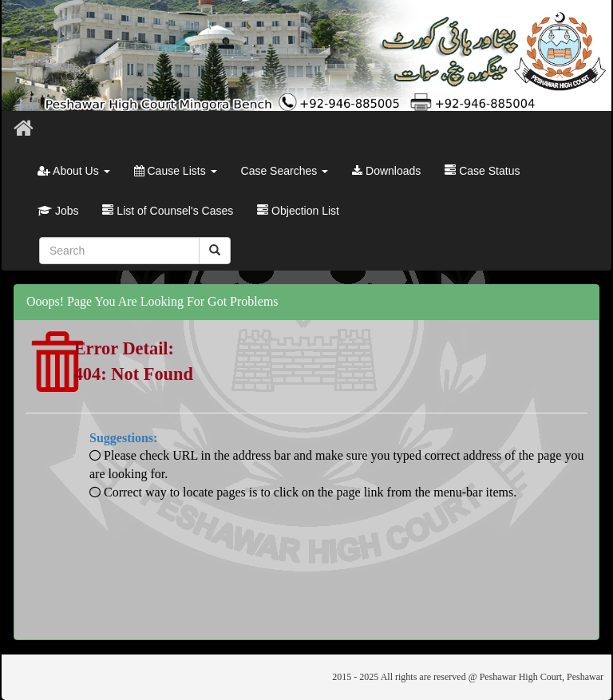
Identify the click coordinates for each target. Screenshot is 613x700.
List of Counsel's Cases (168, 211)
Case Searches (285, 171)
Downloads (386, 171)
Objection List (298, 211)
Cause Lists (176, 171)
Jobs (58, 211)
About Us (74, 171)
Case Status (482, 171)
